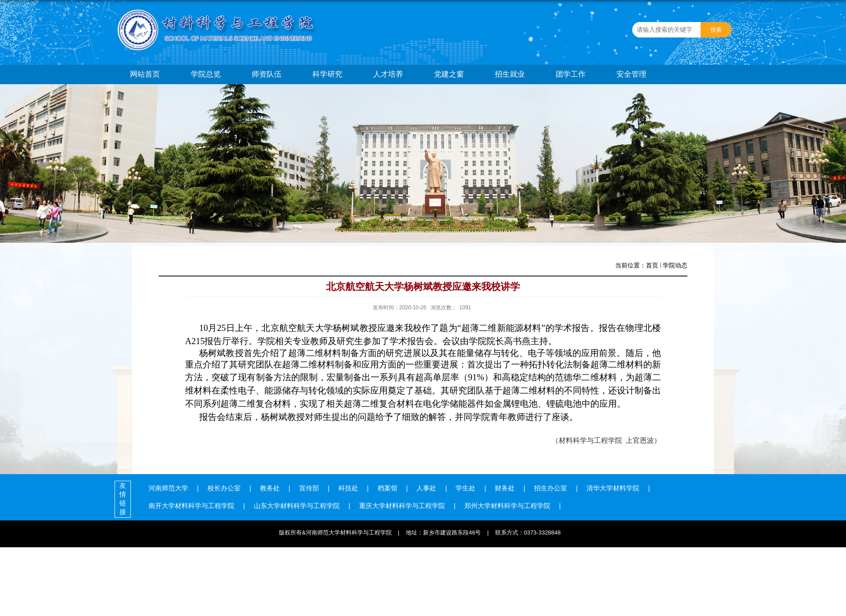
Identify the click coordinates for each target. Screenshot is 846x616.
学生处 (466, 488)
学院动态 (675, 265)
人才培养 (388, 74)
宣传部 (309, 488)
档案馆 (388, 488)
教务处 (270, 488)
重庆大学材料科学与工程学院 (402, 506)
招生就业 (510, 74)
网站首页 (145, 74)
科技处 (348, 488)
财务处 (505, 488)
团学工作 (571, 74)
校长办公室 (224, 488)
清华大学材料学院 (613, 488)
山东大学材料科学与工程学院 (297, 506)
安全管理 (631, 74)
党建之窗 (449, 74)
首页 (652, 265)
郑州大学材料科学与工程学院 (507, 506)
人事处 (426, 488)
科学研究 (327, 74)
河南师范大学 (168, 488)
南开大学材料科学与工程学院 (191, 506)
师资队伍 (267, 74)
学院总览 (206, 74)
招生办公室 (551, 488)
